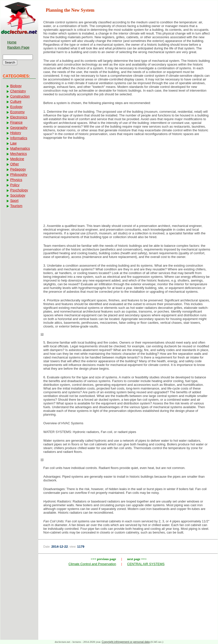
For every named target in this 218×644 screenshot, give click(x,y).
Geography (19, 128)
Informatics (19, 138)
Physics (16, 180)
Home (12, 42)
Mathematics (20, 148)
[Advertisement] (128, 183)
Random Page (18, 47)
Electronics (19, 117)
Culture (16, 102)
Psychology (19, 190)
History (16, 133)
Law (13, 143)
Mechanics (19, 154)
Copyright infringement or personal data (126, 642)
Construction (20, 96)
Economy (17, 112)
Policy (15, 185)
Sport (14, 201)
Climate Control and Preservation (92, 564)
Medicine (17, 159)
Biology (16, 86)
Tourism (16, 206)
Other (15, 164)
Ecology (16, 107)
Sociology (18, 195)
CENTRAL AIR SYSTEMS (146, 564)
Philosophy (19, 175)
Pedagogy (18, 169)
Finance (16, 122)
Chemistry (18, 91)
